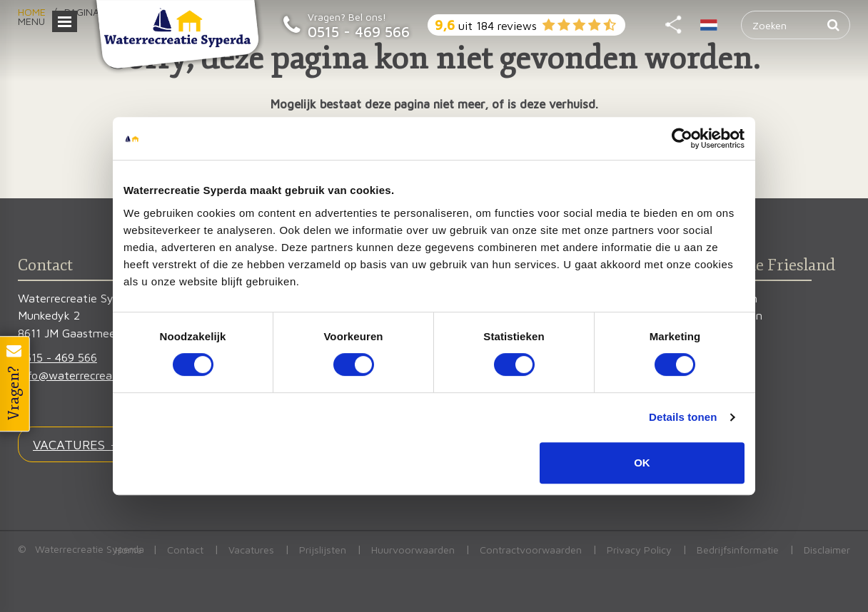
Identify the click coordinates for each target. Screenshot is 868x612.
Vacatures (251, 550)
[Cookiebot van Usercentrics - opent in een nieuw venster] (682, 138)
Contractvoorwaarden (531, 550)
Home (128, 550)
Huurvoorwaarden (413, 550)
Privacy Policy (639, 550)
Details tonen (683, 417)
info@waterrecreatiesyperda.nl (98, 375)
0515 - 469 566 (359, 31)
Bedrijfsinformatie (738, 550)
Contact (185, 550)
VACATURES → (77, 444)
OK (642, 463)
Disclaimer (827, 550)
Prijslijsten (323, 550)
